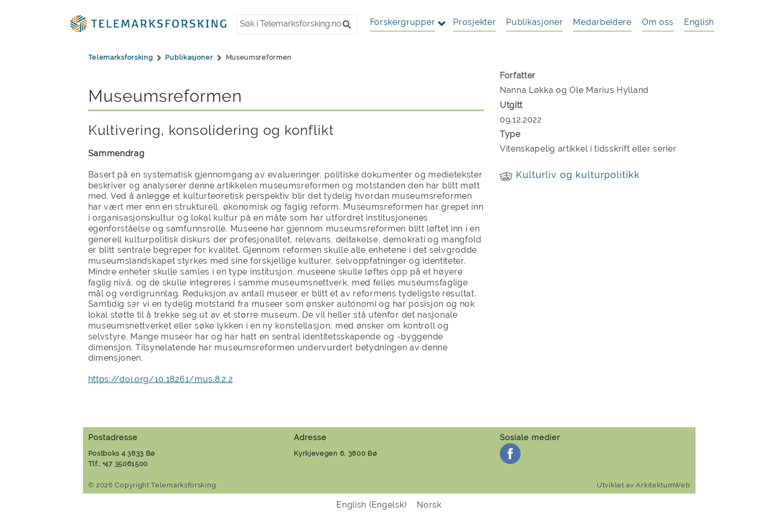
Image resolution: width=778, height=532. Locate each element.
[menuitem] (699, 22)
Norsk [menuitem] (429, 505)
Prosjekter (474, 22)
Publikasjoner (534, 22)
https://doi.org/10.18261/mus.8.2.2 (161, 379)
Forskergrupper (403, 22)
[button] (347, 25)
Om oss (658, 22)
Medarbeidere (602, 22)
